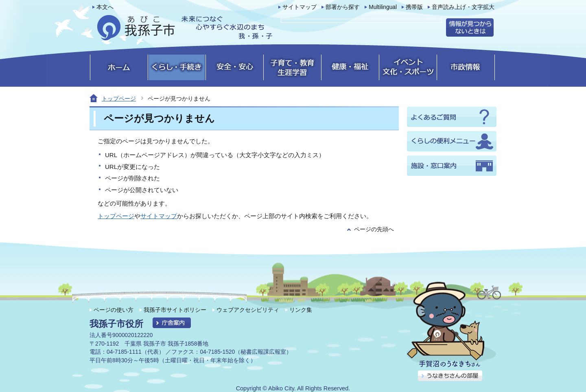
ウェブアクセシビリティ (248, 310)
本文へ (105, 7)
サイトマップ (300, 7)
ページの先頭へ (374, 229)
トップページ (119, 99)
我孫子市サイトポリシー (175, 310)
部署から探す (343, 7)
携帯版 (414, 7)
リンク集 (301, 310)
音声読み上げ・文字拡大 (463, 7)
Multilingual (383, 7)
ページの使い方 (114, 310)
